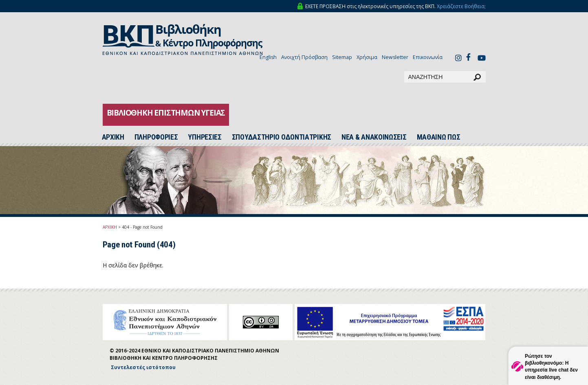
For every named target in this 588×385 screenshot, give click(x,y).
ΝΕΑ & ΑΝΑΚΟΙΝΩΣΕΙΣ (374, 137)
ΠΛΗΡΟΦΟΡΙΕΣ (156, 137)
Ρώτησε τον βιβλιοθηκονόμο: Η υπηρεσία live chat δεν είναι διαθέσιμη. (551, 366)
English (268, 57)
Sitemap (342, 57)
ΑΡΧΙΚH (113, 137)
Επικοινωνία (428, 57)
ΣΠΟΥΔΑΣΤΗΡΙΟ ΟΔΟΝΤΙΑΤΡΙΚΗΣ (282, 137)
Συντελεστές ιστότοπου (143, 367)
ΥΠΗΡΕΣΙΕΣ (205, 137)
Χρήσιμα (367, 57)
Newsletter (395, 57)
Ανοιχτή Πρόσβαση (304, 57)
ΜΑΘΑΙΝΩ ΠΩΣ (439, 137)
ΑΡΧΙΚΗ (110, 227)
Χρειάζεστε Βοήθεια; (461, 6)
